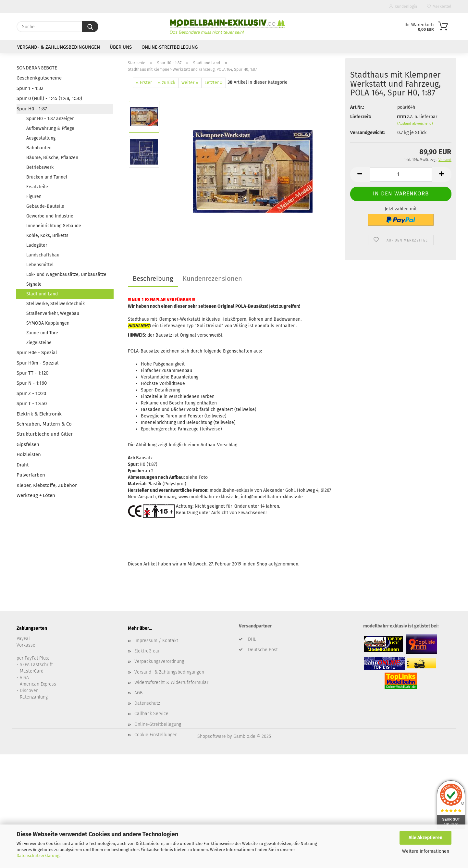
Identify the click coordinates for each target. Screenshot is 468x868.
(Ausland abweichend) (415, 124)
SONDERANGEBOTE (37, 68)
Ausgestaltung (41, 138)
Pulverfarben (31, 475)
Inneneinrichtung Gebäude (54, 226)
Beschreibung (153, 279)
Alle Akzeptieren (425, 838)
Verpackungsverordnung (159, 661)
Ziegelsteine (39, 343)
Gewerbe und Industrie (50, 216)
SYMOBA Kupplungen (48, 323)
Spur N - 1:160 (32, 383)
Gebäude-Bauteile (45, 206)
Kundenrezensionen (212, 279)
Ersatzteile (37, 187)
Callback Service (151, 714)
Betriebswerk (40, 167)
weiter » (190, 83)
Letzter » (214, 83)
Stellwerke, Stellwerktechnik (55, 304)
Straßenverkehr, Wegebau (53, 313)
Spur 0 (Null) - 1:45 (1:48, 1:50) (49, 98)
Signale (34, 284)
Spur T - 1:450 (32, 403)
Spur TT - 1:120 (32, 373)
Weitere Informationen (426, 851)
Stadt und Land (42, 294)
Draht (23, 465)
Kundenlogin (403, 6)
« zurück (167, 83)
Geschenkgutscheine (39, 78)
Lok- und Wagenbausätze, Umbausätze (66, 274)
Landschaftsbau (43, 255)
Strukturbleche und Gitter (45, 434)
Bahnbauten (39, 148)
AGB (138, 693)
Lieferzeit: (361, 117)
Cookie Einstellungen (156, 735)
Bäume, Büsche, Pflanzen (52, 158)
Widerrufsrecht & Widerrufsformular (171, 682)
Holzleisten (29, 454)
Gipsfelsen (28, 444)
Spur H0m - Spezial (37, 363)
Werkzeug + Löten (36, 495)
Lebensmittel (40, 265)
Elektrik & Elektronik (39, 414)
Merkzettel (439, 6)
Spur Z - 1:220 (31, 393)
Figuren (34, 197)
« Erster (144, 83)
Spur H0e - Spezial (37, 353)
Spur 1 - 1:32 (30, 88)
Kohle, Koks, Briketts (47, 236)
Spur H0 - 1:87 (32, 109)
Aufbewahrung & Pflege (50, 128)
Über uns (121, 47)
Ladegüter (37, 245)
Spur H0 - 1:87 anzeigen (50, 119)
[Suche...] (90, 27)
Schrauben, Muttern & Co (44, 424)
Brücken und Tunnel (47, 177)
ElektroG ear (147, 651)
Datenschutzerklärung (38, 856)
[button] (360, 174)
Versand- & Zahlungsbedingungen (59, 47)
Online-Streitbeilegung (170, 47)
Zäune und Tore (42, 333)
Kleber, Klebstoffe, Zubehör (47, 485)
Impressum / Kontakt (156, 641)
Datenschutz (147, 703)
